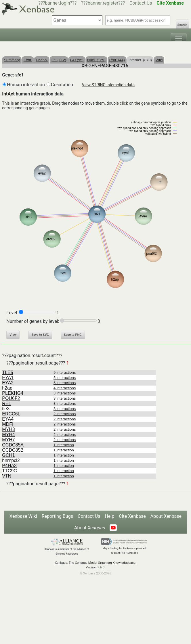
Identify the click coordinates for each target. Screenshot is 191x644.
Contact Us (141, 3)
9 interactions (65, 372)
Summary (12, 60)
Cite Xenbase (132, 516)
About (90, 528)
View (13, 335)
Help (109, 516)
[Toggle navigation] (179, 37)
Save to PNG (73, 335)
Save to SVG (40, 335)
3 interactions (65, 393)
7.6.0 (101, 567)
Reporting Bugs (57, 516)
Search (182, 25)
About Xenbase (166, 516)
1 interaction (64, 445)
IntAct (8, 94)
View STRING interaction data (108, 85)
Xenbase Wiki (23, 516)
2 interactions (65, 414)
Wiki (159, 60)
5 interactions (65, 378)
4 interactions (65, 388)
